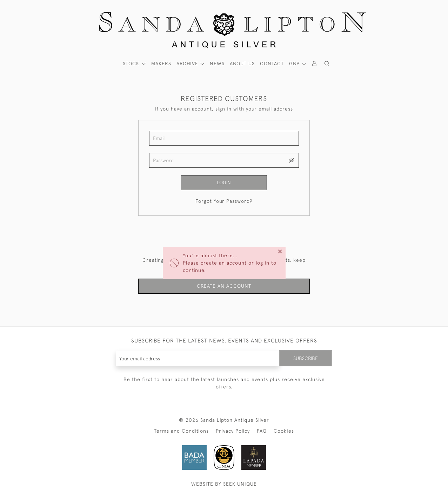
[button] (327, 64)
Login (224, 182)
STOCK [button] (132, 64)
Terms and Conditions (181, 431)
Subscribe (306, 358)
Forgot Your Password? (224, 201)
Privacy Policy (233, 431)
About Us (242, 64)
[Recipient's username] (198, 358)
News (217, 64)
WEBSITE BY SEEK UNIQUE (224, 484)
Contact (272, 64)
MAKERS (161, 64)
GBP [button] (295, 64)
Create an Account (224, 286)
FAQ (262, 431)
